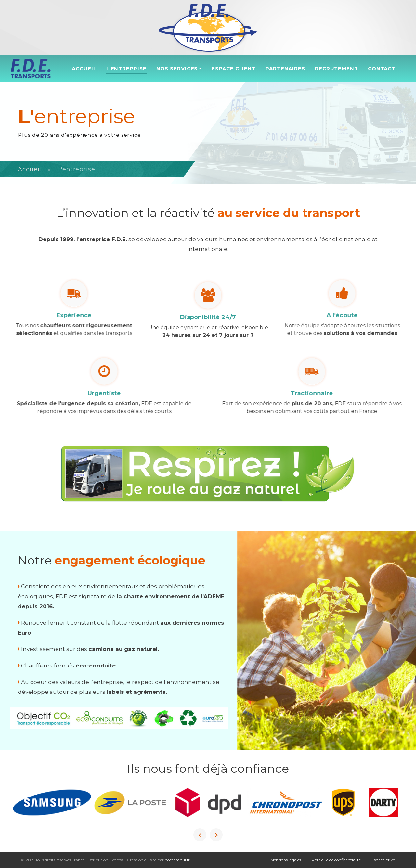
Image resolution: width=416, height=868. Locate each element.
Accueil (30, 169)
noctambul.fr (177, 860)
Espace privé (383, 860)
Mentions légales (286, 860)
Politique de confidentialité (336, 860)
